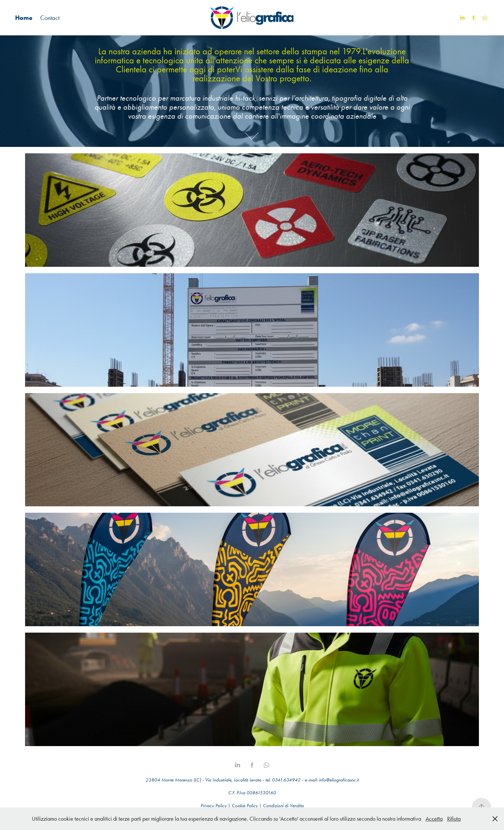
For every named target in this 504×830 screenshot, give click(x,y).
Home (24, 18)
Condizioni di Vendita (283, 806)
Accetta (434, 819)
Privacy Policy (214, 806)
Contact (50, 18)
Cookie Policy (245, 806)
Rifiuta (454, 819)
